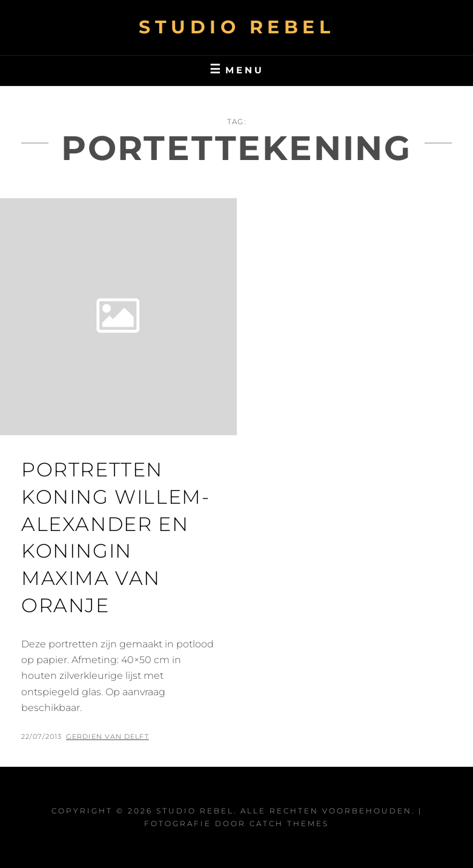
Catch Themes (289, 823)
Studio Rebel (236, 27)
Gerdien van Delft (107, 736)
